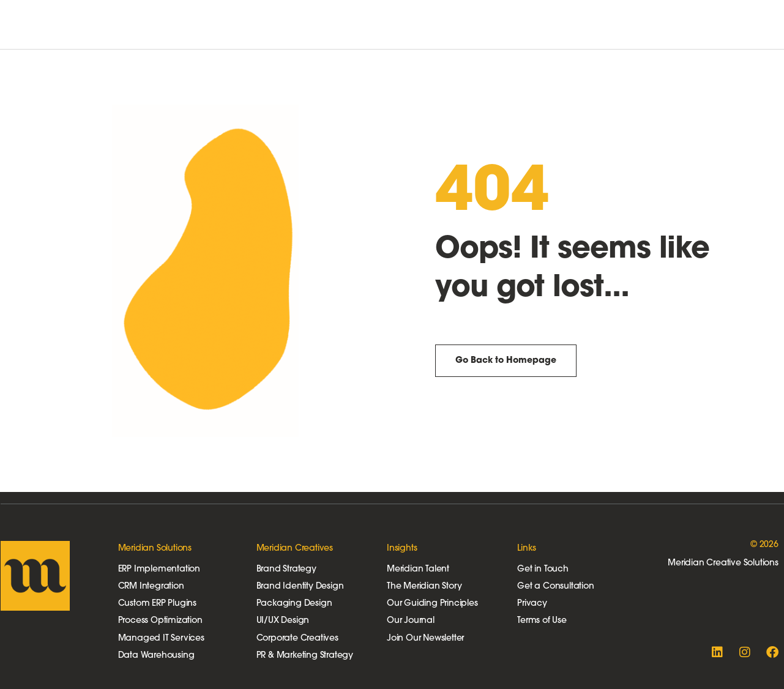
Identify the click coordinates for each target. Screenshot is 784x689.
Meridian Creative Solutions (723, 563)
